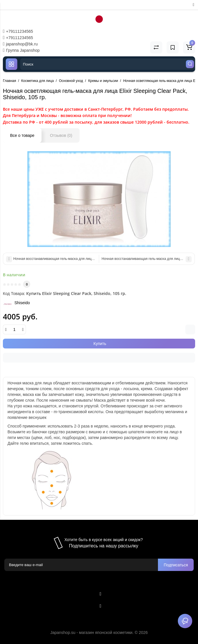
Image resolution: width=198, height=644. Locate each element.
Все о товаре (22, 135)
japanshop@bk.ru (20, 44)
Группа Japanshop (21, 50)
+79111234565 (18, 31)
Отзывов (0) (61, 135)
